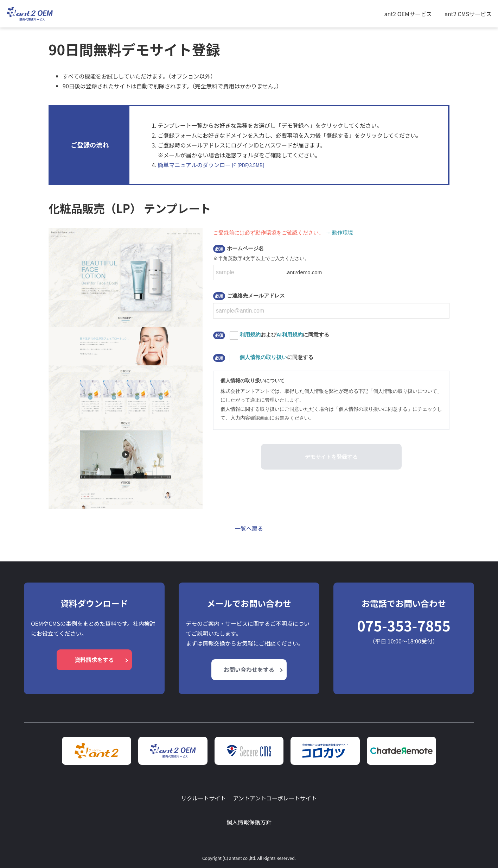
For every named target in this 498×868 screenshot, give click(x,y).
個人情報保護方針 (249, 822)
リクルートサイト (204, 798)
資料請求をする (94, 660)
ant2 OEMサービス (408, 14)
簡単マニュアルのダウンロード (211, 165)
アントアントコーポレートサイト (275, 798)
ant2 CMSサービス (468, 14)
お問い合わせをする (249, 669)
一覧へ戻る (249, 528)
